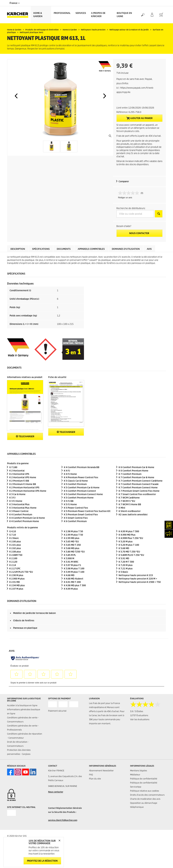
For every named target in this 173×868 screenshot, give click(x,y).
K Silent (130, 511)
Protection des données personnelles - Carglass (19, 752)
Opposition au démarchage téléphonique (144, 805)
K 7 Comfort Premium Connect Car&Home (141, 481)
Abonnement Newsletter (101, 771)
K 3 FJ (12, 498)
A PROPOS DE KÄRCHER (98, 15)
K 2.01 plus (15, 545)
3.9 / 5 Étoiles (137, 711)
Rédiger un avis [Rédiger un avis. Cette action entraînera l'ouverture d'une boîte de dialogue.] (125, 198)
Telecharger (25, 436)
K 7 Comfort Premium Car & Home (136, 477)
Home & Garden (38, 15)
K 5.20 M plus (126, 542)
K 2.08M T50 (16, 555)
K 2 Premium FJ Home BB (23, 484)
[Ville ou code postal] (135, 214)
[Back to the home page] (19, 15)
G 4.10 (13, 531)
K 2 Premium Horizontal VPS (24, 488)
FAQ (91, 775)
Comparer (124, 181)
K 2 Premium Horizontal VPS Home (28, 491)
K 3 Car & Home (17, 494)
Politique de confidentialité (144, 779)
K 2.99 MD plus (72, 538)
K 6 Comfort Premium (75, 521)
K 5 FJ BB (69, 501)
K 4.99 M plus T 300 (129, 531)
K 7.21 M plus (126, 569)
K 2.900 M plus (17, 579)
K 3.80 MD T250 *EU (74, 552)
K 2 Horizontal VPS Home (23, 477)
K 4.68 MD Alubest (74, 579)
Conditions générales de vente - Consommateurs (23, 720)
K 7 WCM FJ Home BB (130, 504)
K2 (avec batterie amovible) (133, 515)
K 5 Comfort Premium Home (79, 498)
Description (18, 249)
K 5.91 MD (124, 558)
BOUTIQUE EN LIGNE (124, 15)
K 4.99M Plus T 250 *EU (131, 538)
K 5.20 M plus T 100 (129, 545)
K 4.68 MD (69, 575)
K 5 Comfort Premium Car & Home (82, 488)
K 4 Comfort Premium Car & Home (27, 518)
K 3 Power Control (19, 511)
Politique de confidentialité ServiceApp (144, 785)
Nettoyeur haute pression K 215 (136, 575)
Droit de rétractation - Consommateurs (18, 744)
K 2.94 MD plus (17, 585)
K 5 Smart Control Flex (76, 518)
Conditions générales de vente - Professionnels (23, 728)
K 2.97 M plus (16, 589)
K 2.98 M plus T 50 (73, 531)
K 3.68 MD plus (72, 548)
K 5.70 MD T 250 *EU (129, 552)
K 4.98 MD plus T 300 (75, 585)
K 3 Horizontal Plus (19, 504)
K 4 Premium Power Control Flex (81, 477)
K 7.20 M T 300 (126, 562)
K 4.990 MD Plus (127, 535)
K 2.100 (13, 558)
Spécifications (41, 249)
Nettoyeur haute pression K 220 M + (138, 579)
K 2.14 (13, 565)
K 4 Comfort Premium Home (24, 521)
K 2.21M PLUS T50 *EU (21, 572)
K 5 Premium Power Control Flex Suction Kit (87, 511)
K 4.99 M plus (71, 589)
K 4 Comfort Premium (21, 515)
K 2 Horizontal (17, 471)
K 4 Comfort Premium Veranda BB (82, 467)
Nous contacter (139, 233)
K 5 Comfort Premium (75, 484)
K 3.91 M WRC (71, 562)
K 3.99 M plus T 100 (74, 572)
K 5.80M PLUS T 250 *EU (131, 555)
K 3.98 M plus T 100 (74, 569)
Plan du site (95, 779)
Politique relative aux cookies (145, 791)
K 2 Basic (14, 538)
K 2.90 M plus (16, 575)
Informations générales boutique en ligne (24, 711)
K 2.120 (13, 562)
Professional (62, 13)
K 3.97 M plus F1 (72, 565)
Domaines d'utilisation (126, 249)
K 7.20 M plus (126, 565)
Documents (64, 249)
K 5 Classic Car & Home (76, 481)
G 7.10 (13, 535)
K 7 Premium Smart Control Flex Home (139, 491)
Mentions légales (139, 771)
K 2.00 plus (15, 542)
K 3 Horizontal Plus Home (23, 508)
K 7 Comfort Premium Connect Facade (139, 484)
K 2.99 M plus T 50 (73, 535)
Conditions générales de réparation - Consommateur (25, 736)
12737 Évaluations (139, 715)
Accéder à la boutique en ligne (22, 705)
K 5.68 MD (124, 548)
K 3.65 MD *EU (71, 542)
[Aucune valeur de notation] (129, 193)
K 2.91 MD (15, 582)
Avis (149, 249)
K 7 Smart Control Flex (137, 494)
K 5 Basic (123, 572)
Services (81, 13)
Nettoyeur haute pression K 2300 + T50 (140, 582)
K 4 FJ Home (70, 474)
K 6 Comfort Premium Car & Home (136, 467)
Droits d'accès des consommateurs (147, 795)
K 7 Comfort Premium (130, 474)
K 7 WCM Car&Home (129, 498)
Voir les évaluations (140, 719)
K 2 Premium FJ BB (19, 481)
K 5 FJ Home (70, 504)
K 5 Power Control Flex (76, 508)
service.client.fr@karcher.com (63, 820)
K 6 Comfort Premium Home (133, 471)
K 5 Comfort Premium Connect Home (83, 494)
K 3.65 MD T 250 (72, 545)
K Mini (122, 508)
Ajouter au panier (139, 118)
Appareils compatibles (91, 249)
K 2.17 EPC (15, 569)
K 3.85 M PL (70, 555)
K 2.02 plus (15, 548)
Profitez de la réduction (42, 861)
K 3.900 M (69, 558)
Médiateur (135, 775)
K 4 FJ (67, 471)
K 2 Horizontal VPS (19, 474)
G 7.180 (13, 467)
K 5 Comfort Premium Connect (80, 491)
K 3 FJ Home (16, 501)
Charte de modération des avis (145, 799)
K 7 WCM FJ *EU (127, 501)
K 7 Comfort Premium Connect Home (138, 488)
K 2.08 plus (15, 552)
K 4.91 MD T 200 (72, 582)
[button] (16, 96)
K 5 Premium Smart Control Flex (81, 515)
